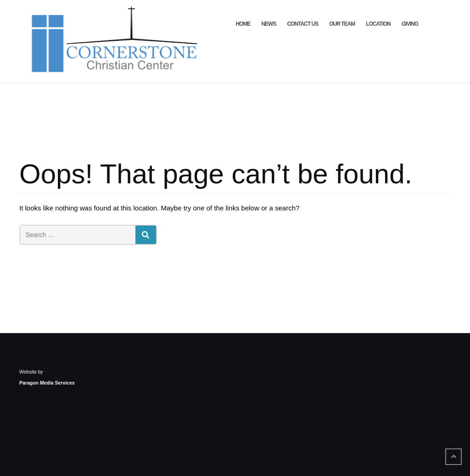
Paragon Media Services (47, 383)
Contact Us (302, 24)
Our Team (342, 24)
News (269, 24)
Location (378, 24)
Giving (410, 24)
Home (243, 24)
